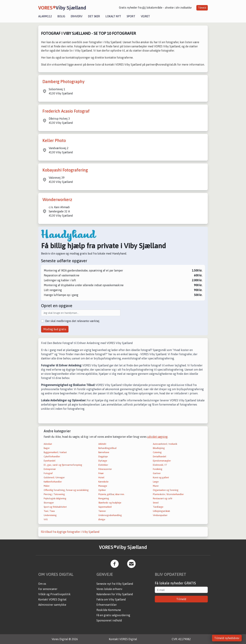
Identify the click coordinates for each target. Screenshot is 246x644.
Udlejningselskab (161, 511)
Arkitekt (102, 444)
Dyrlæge (103, 461)
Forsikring (158, 469)
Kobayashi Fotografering (65, 170)
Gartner (157, 473)
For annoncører (48, 589)
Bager (47, 448)
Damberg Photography (64, 82)
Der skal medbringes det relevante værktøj (72, 321)
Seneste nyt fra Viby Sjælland (115, 584)
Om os (42, 584)
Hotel (101, 477)
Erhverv (77, 16)
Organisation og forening (166, 490)
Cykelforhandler (52, 457)
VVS (46, 519)
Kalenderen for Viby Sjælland (115, 594)
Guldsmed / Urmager (54, 477)
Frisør (101, 473)
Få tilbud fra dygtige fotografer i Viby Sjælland (70, 532)
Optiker (102, 490)
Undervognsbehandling (110, 515)
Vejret (145, 16)
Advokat (48, 444)
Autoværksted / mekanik (165, 444)
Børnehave (104, 452)
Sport (131, 16)
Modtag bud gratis (55, 329)
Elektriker (103, 465)
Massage (103, 486)
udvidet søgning (157, 437)
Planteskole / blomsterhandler (168, 494)
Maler (47, 486)
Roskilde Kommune (109, 610)
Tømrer (102, 511)
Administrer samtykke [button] (52, 605)
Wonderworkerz (57, 200)
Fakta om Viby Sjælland (111, 599)
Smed (156, 503)
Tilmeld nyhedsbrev (227, 638)
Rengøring (104, 498)
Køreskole (103, 482)
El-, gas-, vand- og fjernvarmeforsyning (63, 465)
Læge (156, 482)
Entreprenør (50, 469)
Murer (156, 486)
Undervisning (50, 515)
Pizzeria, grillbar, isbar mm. (111, 494)
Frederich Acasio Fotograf (66, 111)
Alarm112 (45, 16)
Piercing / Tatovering (54, 494)
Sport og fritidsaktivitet (55, 507)
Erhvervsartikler (107, 605)
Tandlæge (158, 507)
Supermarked (105, 507)
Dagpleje (103, 457)
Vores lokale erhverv (109, 589)
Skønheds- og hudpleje (110, 503)
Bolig (61, 16)
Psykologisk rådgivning (55, 498)
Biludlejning (159, 448)
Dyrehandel (50, 461)
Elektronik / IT (160, 465)
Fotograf (48, 473)
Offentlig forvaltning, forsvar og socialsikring (66, 490)
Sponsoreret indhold (109, 620)
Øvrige (102, 519)
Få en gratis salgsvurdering (113, 615)
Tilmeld (202, 8)
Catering (157, 452)
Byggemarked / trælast (55, 452)
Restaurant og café (163, 498)
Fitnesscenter (105, 469)
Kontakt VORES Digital (52, 599)
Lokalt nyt (113, 16)
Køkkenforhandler (53, 482)
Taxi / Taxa (49, 511)
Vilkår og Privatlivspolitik (54, 594)
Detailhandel (160, 457)
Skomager (49, 503)
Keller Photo (54, 140)
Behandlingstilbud (107, 448)
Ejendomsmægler (162, 461)
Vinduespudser (160, 515)
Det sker (94, 16)
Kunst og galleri (161, 477)
